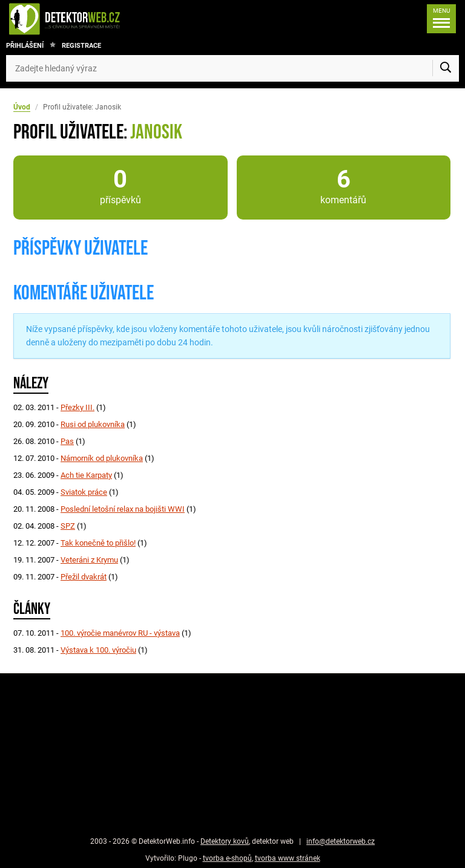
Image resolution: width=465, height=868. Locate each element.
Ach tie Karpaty (86, 475)
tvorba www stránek (288, 858)
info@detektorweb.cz (341, 841)
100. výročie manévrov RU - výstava (120, 633)
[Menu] (441, 19)
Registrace (81, 46)
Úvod (22, 107)
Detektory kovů (225, 841)
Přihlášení (25, 46)
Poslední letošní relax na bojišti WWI (123, 509)
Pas (67, 441)
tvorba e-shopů (227, 858)
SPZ (68, 526)
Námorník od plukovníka (102, 458)
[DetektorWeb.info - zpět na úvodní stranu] (105, 19)
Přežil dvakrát (84, 577)
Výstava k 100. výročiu (98, 650)
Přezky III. (77, 407)
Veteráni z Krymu (89, 560)
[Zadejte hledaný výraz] (232, 68)
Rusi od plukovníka (93, 424)
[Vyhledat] (446, 68)
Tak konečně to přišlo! (98, 543)
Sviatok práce (84, 492)
